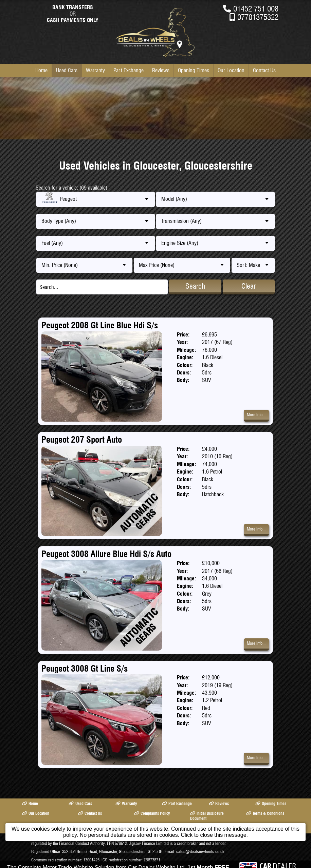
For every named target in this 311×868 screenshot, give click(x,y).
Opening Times (194, 70)
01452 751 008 (256, 9)
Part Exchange (129, 70)
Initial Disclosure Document (207, 816)
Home (41, 70)
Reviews (161, 70)
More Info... (256, 415)
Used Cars (67, 70)
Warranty (95, 70)
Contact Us (264, 70)
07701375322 (258, 17)
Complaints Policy (152, 813)
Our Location (231, 70)
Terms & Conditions (265, 813)
